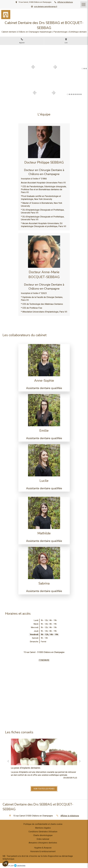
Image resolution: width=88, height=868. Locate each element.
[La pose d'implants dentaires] (44, 752)
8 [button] (81, 94)
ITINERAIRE (44, 660)
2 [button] (84, 69)
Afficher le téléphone (65, 2)
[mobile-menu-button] (84, 5)
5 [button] (75, 94)
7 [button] (79, 94)
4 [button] (73, 94)
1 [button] (82, 69)
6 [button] (77, 94)
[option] (44, 54)
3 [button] (86, 69)
